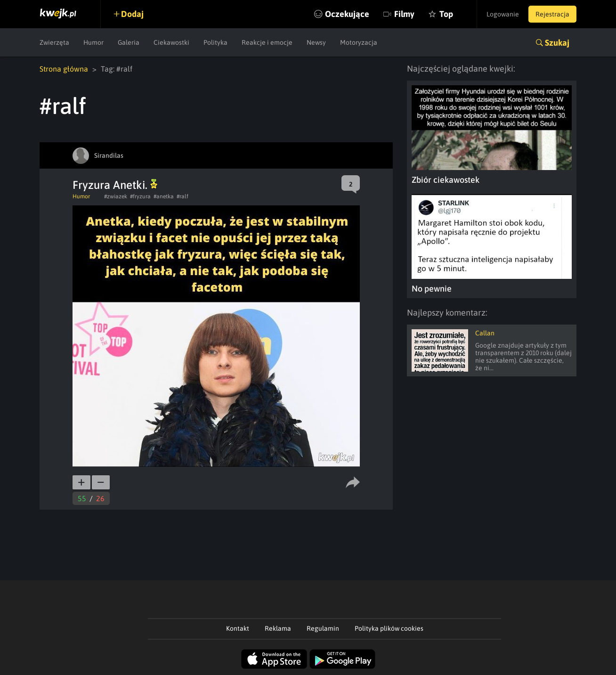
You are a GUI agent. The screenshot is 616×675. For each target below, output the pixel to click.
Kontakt (238, 628)
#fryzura (140, 196)
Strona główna (64, 69)
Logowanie (503, 14)
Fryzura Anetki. (115, 185)
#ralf (182, 196)
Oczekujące (347, 14)
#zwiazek (116, 196)
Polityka (215, 42)
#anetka (164, 196)
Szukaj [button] (557, 43)
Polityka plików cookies (389, 628)
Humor (93, 42)
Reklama (278, 628)
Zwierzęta (54, 42)
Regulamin (323, 628)
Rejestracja (552, 14)
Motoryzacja (359, 42)
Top (446, 14)
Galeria (129, 42)
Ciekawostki (171, 42)
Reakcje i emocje (267, 42)
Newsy (316, 42)
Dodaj (132, 14)
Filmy (404, 14)
